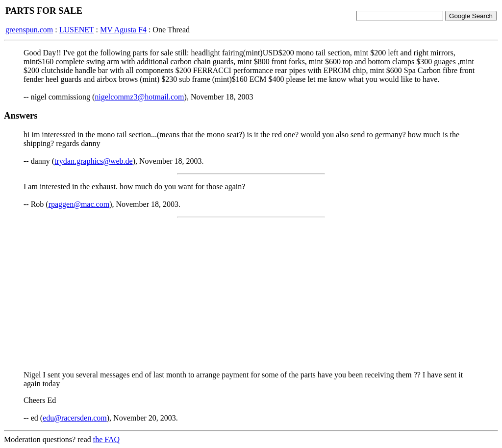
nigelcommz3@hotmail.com (139, 97)
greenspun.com (29, 30)
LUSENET (77, 30)
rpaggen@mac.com (79, 204)
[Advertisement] (251, 294)
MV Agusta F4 (123, 30)
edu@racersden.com (75, 418)
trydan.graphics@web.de (94, 161)
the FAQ (106, 439)
